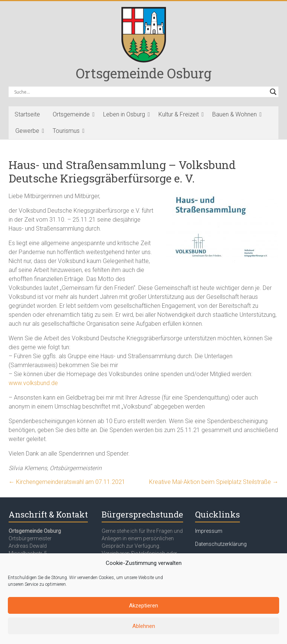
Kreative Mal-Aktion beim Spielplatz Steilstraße (214, 482)
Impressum (209, 531)
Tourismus (66, 131)
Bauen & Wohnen (234, 114)
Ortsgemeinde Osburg (144, 73)
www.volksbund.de (33, 383)
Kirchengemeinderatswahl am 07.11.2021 (67, 482)
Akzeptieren (143, 606)
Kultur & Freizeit (179, 114)
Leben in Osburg (124, 114)
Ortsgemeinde (71, 114)
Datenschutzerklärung (221, 544)
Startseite (27, 114)
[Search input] (140, 92)
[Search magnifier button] (273, 92)
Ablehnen (144, 626)
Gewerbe (27, 131)
